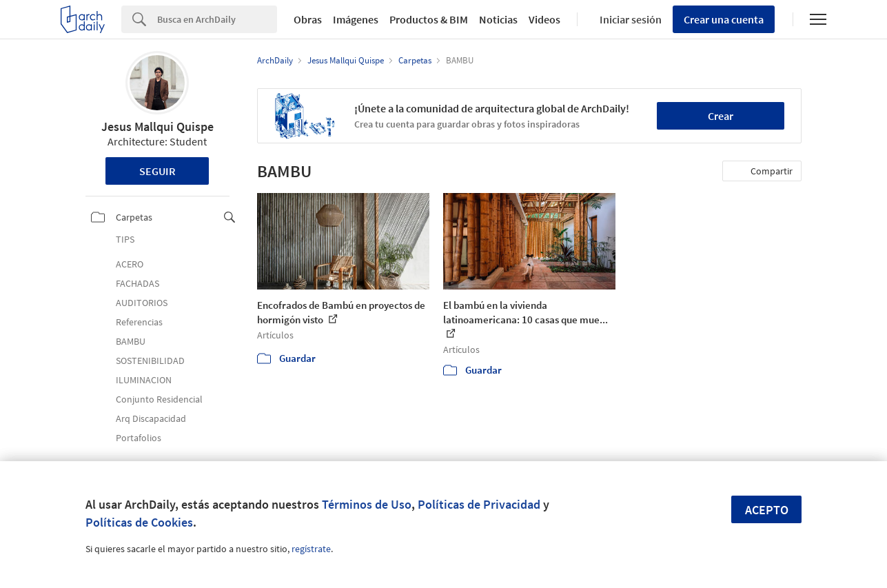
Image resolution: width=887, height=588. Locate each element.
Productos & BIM (429, 19)
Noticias (498, 19)
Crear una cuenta (724, 19)
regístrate (311, 549)
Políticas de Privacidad (479, 504)
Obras (308, 19)
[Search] (217, 19)
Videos (544, 19)
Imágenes (356, 19)
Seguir (157, 171)
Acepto (767, 510)
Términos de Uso (367, 504)
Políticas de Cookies (139, 522)
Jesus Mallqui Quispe (157, 126)
